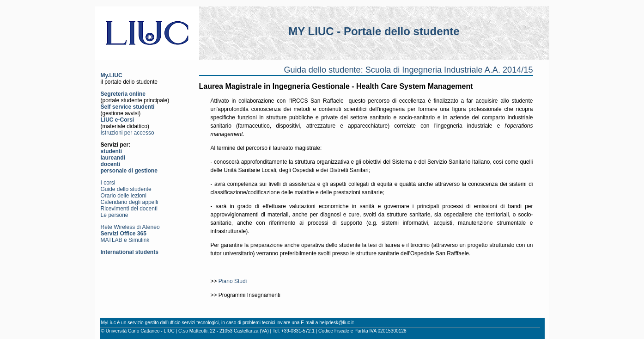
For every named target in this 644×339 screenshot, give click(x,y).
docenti (111, 164)
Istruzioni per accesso (128, 133)
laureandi (113, 158)
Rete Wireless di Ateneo (130, 227)
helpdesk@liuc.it (336, 323)
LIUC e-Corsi (118, 120)
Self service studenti (128, 107)
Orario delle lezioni (124, 196)
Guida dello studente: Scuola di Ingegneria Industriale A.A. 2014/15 (408, 70)
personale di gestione (129, 171)
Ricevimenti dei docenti (129, 209)
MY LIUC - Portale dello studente (374, 31)
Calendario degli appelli (130, 202)
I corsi (108, 183)
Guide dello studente (126, 189)
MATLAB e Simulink (125, 240)
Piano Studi (233, 281)
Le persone (115, 215)
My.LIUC (112, 75)
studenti (112, 151)
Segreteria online (123, 94)
